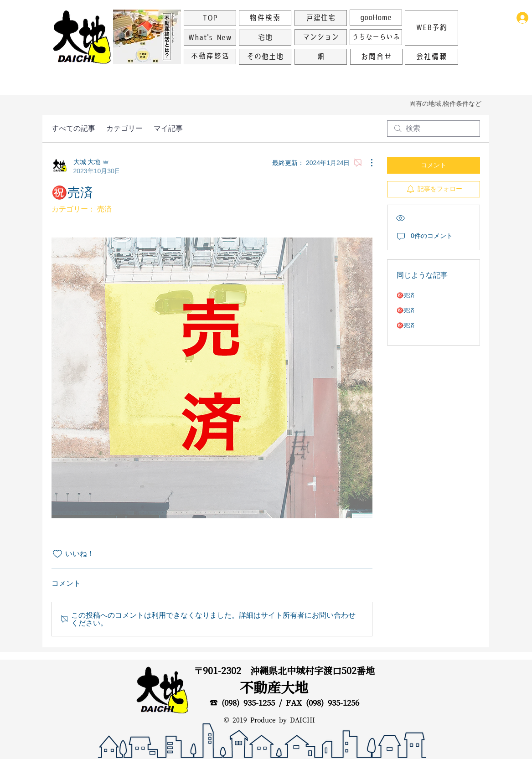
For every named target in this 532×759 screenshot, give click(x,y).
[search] (434, 129)
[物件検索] (265, 18)
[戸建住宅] (321, 18)
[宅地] (265, 38)
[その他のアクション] (367, 163)
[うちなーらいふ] (376, 37)
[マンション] (321, 37)
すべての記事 (73, 128)
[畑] (321, 57)
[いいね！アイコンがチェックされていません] (57, 554)
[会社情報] (431, 57)
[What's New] (210, 38)
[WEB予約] (431, 28)
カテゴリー (124, 128)
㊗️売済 (405, 295)
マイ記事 (168, 128)
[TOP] (210, 18)
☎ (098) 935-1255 (242, 703)
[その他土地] (265, 57)
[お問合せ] (376, 57)
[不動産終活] (210, 57)
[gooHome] (376, 18)
